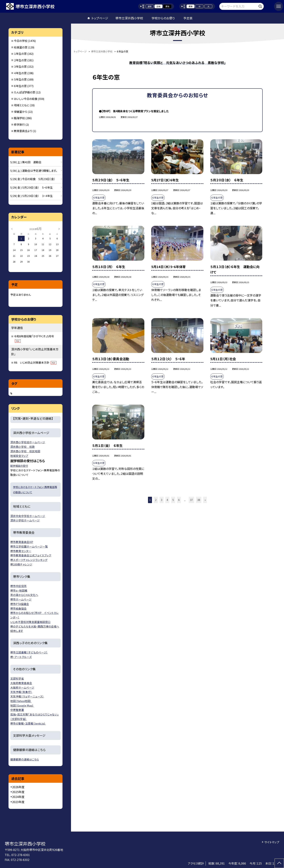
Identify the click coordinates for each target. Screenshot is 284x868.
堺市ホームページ (21, 599)
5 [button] (173, 500)
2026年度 (18, 787)
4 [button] (167, 500)
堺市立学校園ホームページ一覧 (29, 546)
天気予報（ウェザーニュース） (27, 696)
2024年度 (18, 797)
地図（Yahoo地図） (21, 701)
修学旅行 (19, 125)
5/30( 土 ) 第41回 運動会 (26, 162)
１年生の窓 (20, 54)
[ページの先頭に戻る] (279, 863)
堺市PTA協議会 (20, 604)
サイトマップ (272, 842)
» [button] (205, 500)
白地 (158, 6)
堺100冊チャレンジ (21, 564)
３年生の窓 (20, 66)
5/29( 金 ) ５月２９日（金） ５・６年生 (32, 187)
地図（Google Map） (22, 705)
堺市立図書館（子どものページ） (29, 652)
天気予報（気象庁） (21, 692)
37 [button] (191, 500)
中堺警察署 (17, 710)
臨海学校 (19, 118)
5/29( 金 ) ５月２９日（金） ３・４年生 (32, 196)
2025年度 (18, 792)
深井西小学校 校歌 (23, 447)
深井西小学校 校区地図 (25, 451)
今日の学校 (21, 41)
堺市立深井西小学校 (129, 18)
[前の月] (12, 228)
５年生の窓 (20, 79)
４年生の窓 (20, 73)
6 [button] (179, 500)
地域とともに (22, 105)
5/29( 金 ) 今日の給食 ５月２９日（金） (33, 179)
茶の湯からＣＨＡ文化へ (24, 595)
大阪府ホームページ (22, 687)
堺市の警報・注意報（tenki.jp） (28, 723)
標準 (191, 6)
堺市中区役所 (18, 586)
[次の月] (59, 228)
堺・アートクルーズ (21, 657)
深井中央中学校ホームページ (28, 516)
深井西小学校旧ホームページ (28, 442)
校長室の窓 (21, 47)
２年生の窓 (20, 60)
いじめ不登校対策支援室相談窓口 (30, 622)
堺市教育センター (21, 551)
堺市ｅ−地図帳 (19, 590)
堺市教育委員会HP (22, 542)
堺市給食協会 (18, 608)
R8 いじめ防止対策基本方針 (35, 362)
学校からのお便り (163, 18)
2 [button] (156, 500)
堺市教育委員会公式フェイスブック (31, 555)
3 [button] (162, 500)
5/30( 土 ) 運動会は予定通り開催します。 (34, 171)
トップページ (100, 18)
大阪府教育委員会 (21, 683)
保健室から (21, 112)
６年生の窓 (20, 86)
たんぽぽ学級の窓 (25, 92)
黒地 (167, 6)
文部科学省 (17, 678)
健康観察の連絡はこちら (25, 759)
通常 (150, 6)
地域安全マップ (19, 456)
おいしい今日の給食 (26, 99)
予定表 (188, 18)
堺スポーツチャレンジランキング (29, 560)
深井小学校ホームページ (25, 520)
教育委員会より (23, 131)
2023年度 (18, 802)
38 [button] (199, 500)
